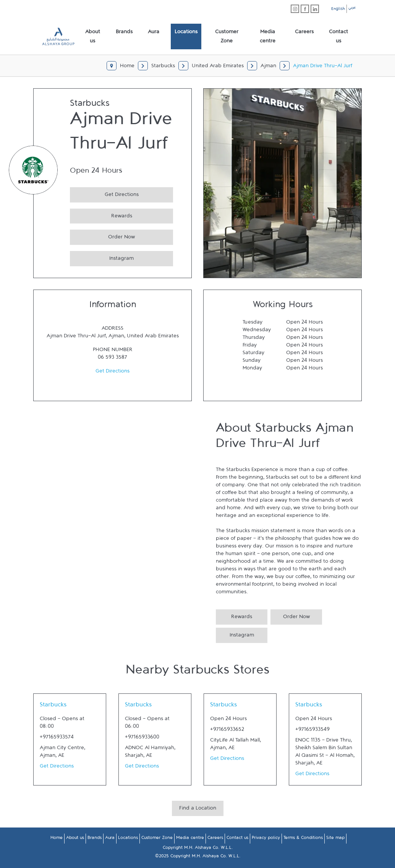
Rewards (101, 215)
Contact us (237, 839)
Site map (335, 839)
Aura (110, 839)
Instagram (102, 257)
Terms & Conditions (303, 839)
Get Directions (104, 194)
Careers (215, 839)
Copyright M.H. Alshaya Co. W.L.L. (198, 849)
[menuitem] (93, 37)
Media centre (190, 839)
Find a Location (198, 810)
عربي (352, 8)
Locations (128, 839)
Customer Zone (157, 839)
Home (57, 839)
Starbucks (53, 706)
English (338, 10)
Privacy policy (266, 839)
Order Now (102, 236)
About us (75, 839)
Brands (95, 839)
